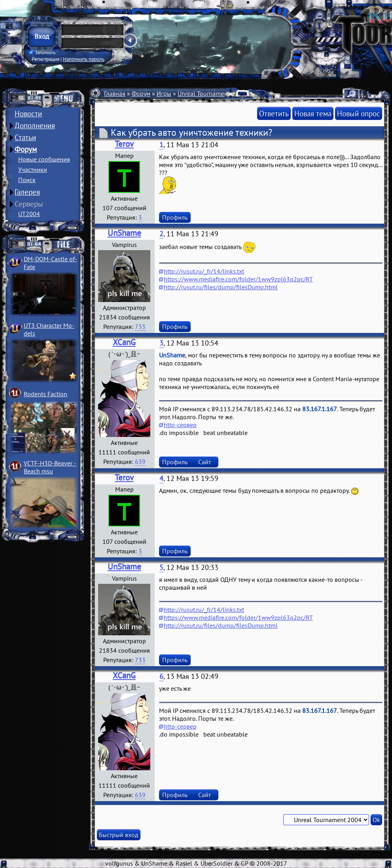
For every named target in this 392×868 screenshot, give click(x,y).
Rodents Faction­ (45, 394)
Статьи (25, 137)
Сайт (205, 462)
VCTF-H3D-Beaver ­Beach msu (50, 467)
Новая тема (313, 113)
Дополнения (35, 125)
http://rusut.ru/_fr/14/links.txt (204, 271)
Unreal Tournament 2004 (211, 93)
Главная (115, 93)
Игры (164, 93)
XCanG (124, 342)
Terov (124, 144)
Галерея (27, 192)
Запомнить (42, 53)
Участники (33, 169)
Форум (26, 149)
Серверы (29, 204)
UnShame (124, 233)
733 (140, 327)
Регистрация (45, 59)
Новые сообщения (44, 159)
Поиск (27, 180)
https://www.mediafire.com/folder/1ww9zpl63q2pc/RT (238, 279)
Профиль (175, 217)
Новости (28, 114)
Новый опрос (359, 113)
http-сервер (180, 425)
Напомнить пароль (84, 59)
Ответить (274, 113)
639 (140, 462)
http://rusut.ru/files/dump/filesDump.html (221, 287)
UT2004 (29, 214)
